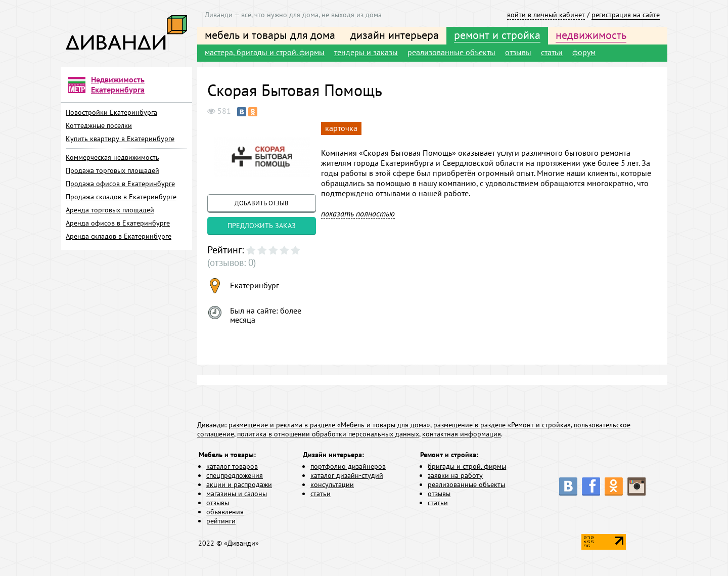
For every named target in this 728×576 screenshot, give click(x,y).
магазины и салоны (237, 494)
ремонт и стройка (497, 35)
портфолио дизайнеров (348, 467)
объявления (225, 512)
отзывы (518, 52)
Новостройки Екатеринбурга (111, 112)
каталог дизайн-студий (347, 476)
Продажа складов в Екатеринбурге (121, 197)
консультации (332, 485)
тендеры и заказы (366, 52)
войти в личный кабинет (546, 15)
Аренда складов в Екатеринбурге (119, 236)
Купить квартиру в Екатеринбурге (120, 139)
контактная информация (462, 434)
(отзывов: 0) (228, 263)
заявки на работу (455, 476)
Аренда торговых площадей (110, 210)
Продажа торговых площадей (112, 170)
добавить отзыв (262, 203)
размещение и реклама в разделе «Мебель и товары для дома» (329, 425)
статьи (552, 52)
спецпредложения (235, 476)
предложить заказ (262, 226)
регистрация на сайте (626, 15)
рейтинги (221, 521)
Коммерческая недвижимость (112, 157)
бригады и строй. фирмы (467, 467)
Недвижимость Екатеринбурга (118, 84)
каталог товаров (232, 467)
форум (584, 52)
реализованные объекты (451, 52)
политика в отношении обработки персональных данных (328, 434)
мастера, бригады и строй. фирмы (265, 52)
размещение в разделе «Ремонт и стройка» (502, 425)
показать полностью (358, 213)
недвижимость (591, 35)
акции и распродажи (239, 485)
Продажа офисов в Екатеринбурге (120, 184)
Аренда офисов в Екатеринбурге (118, 223)
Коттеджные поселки (99, 125)
